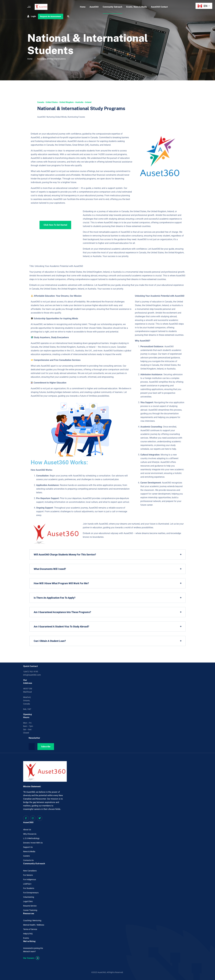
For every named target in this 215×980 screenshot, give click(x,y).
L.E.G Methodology (31, 838)
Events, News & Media (137, 7)
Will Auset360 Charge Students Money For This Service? (65, 555)
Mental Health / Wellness (34, 925)
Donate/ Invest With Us (33, 843)
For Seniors (28, 875)
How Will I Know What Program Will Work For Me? (61, 583)
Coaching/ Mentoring (32, 920)
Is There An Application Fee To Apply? (55, 598)
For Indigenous (30, 879)
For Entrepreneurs (31, 893)
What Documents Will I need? (50, 569)
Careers (26, 856)
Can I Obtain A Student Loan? (50, 641)
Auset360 (94, 7)
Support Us (28, 847)
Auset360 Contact (159, 7)
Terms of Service (30, 929)
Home (83, 7)
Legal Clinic (28, 901)
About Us (27, 830)
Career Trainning (30, 910)
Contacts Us (28, 860)
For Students (29, 888)
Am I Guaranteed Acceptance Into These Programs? (62, 612)
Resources (29, 913)
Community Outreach (112, 7)
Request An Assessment (51, 16)
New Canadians (30, 871)
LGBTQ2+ (27, 884)
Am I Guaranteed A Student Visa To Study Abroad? (61, 627)
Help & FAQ (28, 934)
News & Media (29, 852)
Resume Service (30, 906)
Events (26, 938)
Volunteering (29, 897)
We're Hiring (29, 941)
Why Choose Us (30, 834)
